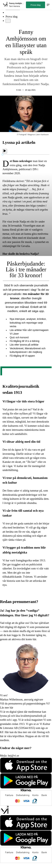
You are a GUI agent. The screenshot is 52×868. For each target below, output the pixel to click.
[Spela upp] (5, 151)
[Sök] (7, 12)
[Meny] (8, 21)
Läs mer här (7, 708)
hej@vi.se (13, 756)
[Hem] (5, 5)
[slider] (2, 154)
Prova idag (12, 17)
